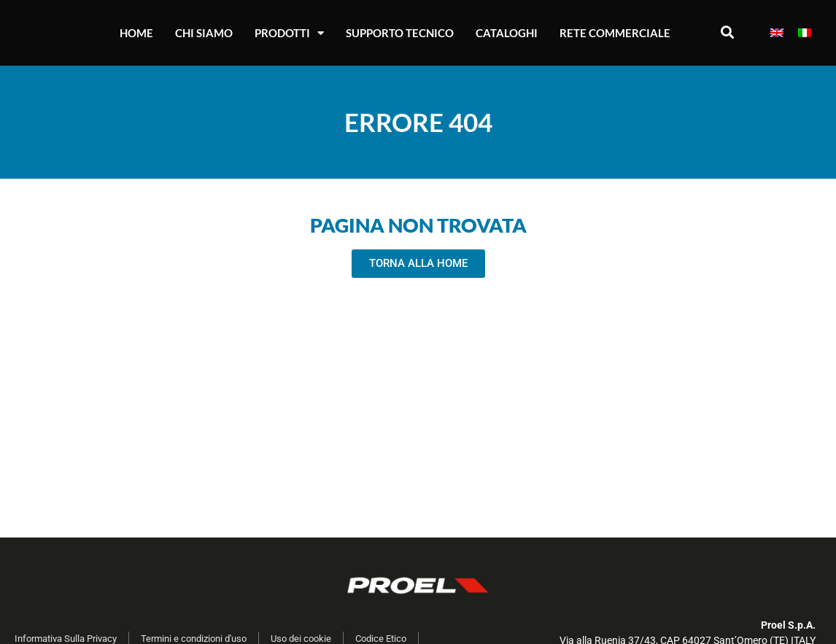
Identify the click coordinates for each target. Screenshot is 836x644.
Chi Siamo (204, 33)
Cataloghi (507, 33)
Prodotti (289, 33)
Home (136, 33)
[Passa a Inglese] (777, 33)
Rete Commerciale (615, 33)
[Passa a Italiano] (805, 33)
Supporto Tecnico (400, 33)
